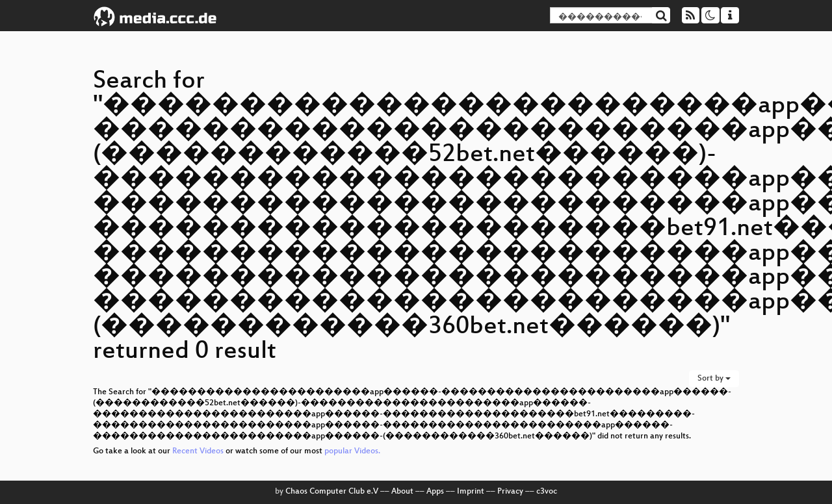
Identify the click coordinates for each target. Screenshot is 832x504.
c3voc (547, 492)
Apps (435, 492)
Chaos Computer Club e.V (332, 492)
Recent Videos (199, 451)
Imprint (471, 492)
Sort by (714, 379)
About (402, 492)
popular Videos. (352, 451)
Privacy (510, 492)
